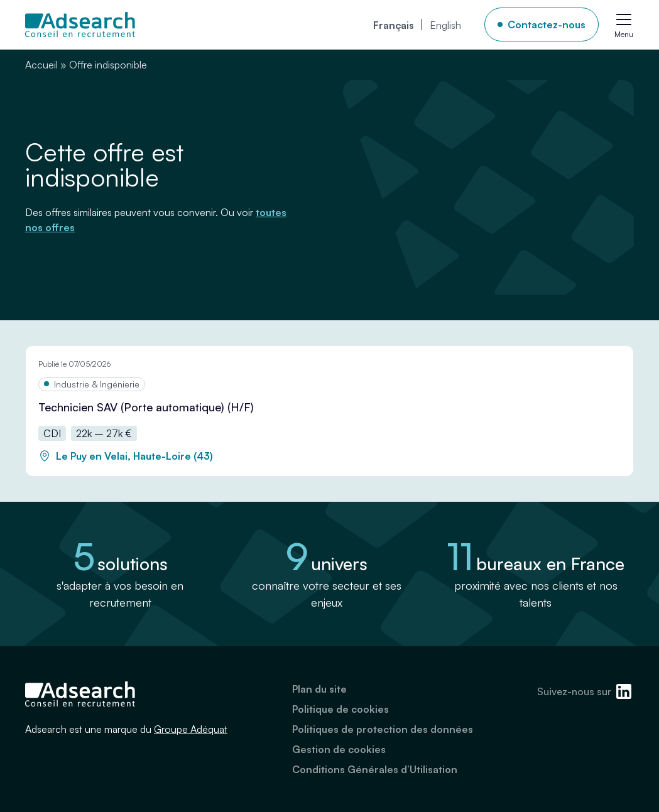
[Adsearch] (80, 24)
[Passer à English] (445, 24)
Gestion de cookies (339, 749)
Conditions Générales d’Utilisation (375, 769)
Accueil (41, 65)
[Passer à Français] (394, 24)
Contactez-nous (547, 24)
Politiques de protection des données (383, 729)
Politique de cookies (340, 709)
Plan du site (319, 689)
